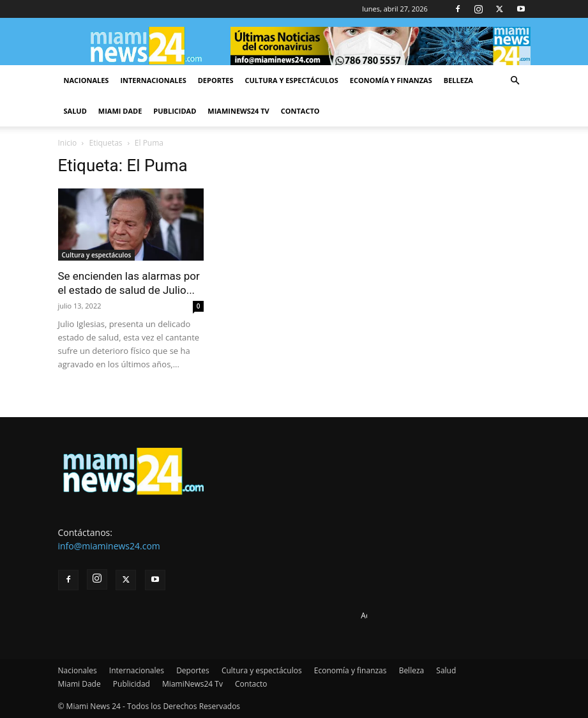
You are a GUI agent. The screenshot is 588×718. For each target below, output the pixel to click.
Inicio (68, 143)
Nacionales (87, 80)
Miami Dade (120, 111)
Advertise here (387, 615)
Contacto (300, 111)
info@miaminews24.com (109, 546)
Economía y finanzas (391, 80)
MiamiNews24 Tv (238, 111)
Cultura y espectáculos (292, 80)
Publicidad (175, 111)
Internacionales (153, 80)
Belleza (458, 80)
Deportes (216, 80)
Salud (75, 111)
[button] (515, 81)
